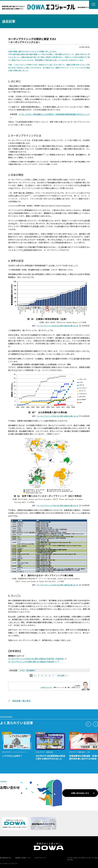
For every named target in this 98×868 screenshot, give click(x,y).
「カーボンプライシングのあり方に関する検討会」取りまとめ (57, 326)
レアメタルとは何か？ (12, 756)
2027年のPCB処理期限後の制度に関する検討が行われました (50, 757)
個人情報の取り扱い (6, 858)
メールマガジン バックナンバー (9, 863)
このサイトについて (40, 858)
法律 (88, 752)
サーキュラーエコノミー (20, 752)
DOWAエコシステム (46, 687)
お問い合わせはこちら (80, 793)
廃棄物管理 (50, 752)
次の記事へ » (62, 675)
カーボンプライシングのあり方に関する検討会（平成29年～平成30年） (36, 659)
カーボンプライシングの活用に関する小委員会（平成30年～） (32, 662)
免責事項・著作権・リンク (23, 858)
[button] (88, 724)
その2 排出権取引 (28, 670)
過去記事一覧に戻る (21, 701)
